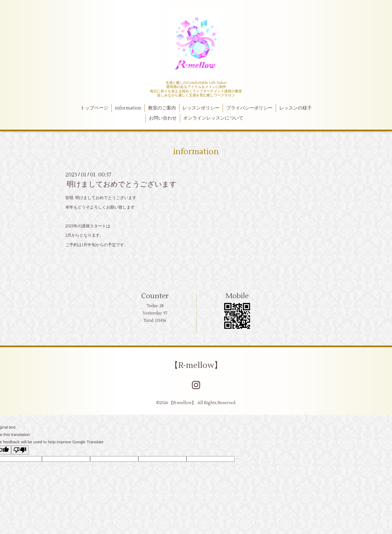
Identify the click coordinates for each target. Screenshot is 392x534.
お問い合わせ (163, 118)
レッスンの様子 (295, 108)
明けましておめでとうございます (122, 184)
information (128, 108)
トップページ (94, 108)
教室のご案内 (162, 108)
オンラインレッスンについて (213, 118)
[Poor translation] (20, 450)
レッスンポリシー (201, 108)
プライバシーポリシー (249, 108)
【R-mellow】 (196, 365)
